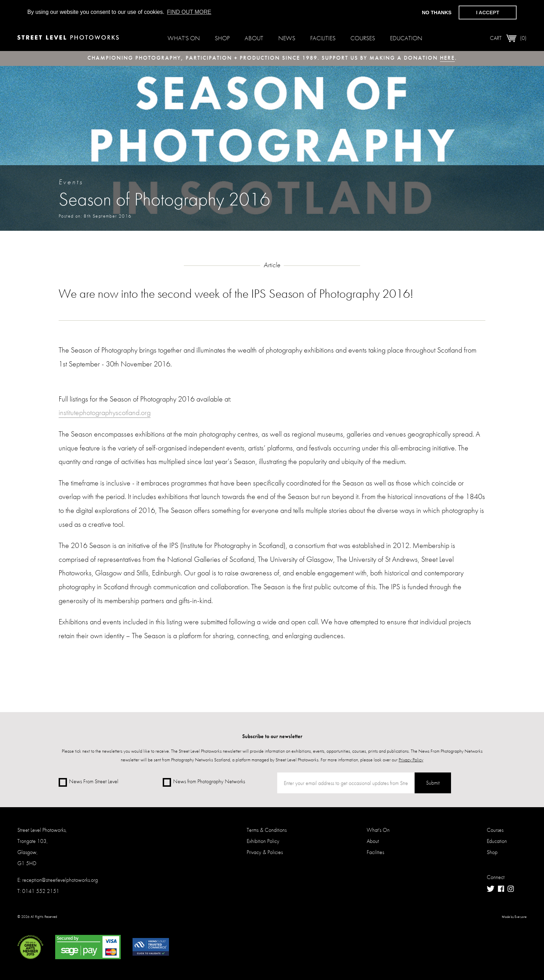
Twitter (491, 889)
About (254, 38)
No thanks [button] (437, 12)
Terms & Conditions (267, 830)
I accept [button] (488, 12)
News (287, 38)
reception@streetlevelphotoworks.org (60, 880)
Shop (222, 38)
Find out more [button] (189, 12)
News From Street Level (88, 782)
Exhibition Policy (263, 841)
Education (406, 38)
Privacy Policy (411, 760)
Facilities (323, 38)
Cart (508, 38)
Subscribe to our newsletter (272, 736)
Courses (363, 38)
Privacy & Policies (265, 852)
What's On (184, 38)
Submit (433, 783)
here (447, 58)
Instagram (511, 889)
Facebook (501, 889)
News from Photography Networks (204, 782)
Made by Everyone (514, 917)
